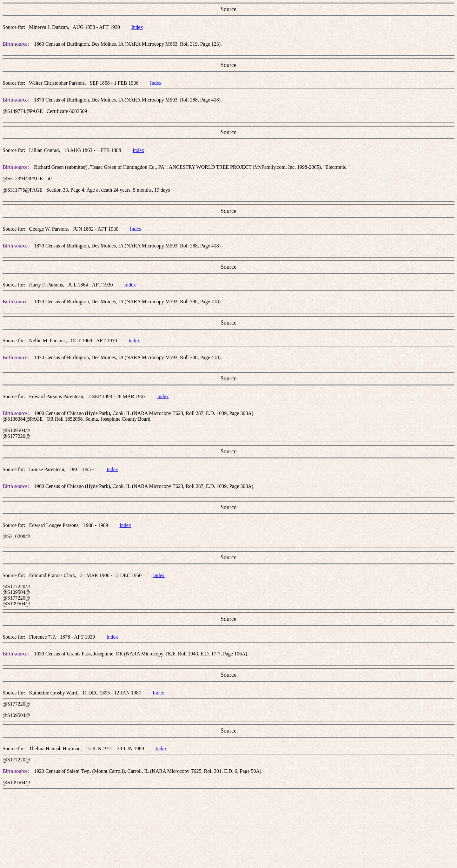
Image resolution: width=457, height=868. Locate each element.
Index (137, 27)
